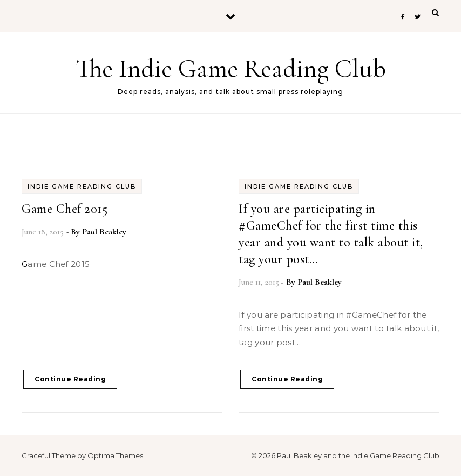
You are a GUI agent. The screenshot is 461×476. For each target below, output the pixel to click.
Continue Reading (70, 379)
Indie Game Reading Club (82, 186)
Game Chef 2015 (65, 209)
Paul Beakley (104, 232)
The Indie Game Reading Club (231, 69)
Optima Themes (115, 455)
